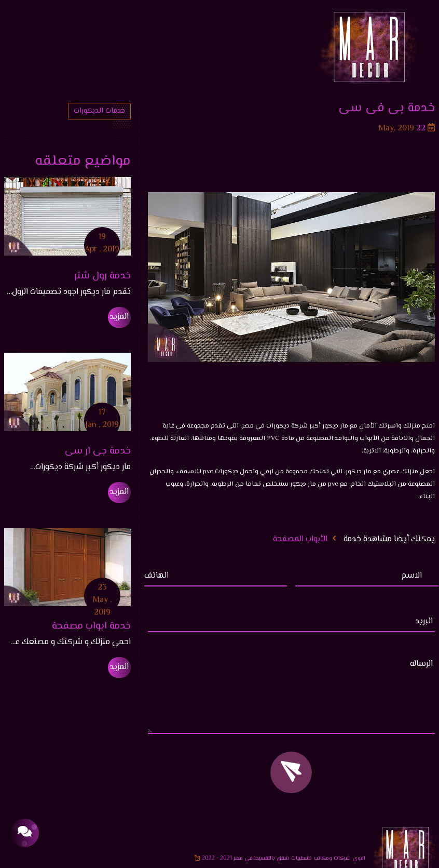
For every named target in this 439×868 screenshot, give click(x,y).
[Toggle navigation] (30, 47)
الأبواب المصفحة (300, 539)
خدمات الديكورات (99, 111)
